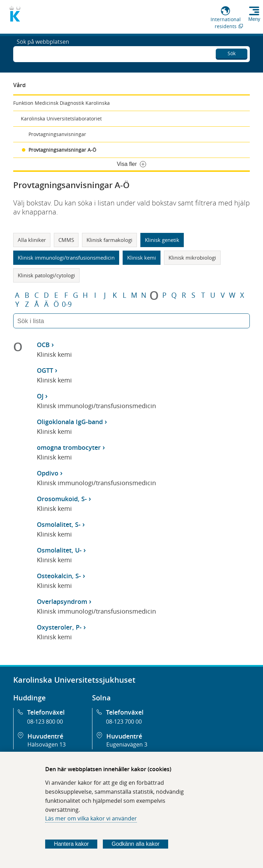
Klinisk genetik (162, 240)
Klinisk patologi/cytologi (46, 275)
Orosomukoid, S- (62, 499)
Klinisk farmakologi (109, 240)
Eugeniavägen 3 (127, 744)
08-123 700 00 (124, 722)
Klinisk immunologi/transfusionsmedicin (66, 258)
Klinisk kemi (142, 258)
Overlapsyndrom (62, 601)
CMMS (66, 240)
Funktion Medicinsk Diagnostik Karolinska (61, 103)
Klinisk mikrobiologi (192, 258)
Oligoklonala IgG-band (70, 422)
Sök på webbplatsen (43, 53)
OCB (43, 345)
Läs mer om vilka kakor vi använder (91, 818)
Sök (232, 52)
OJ (40, 396)
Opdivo (48, 473)
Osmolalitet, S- (59, 524)
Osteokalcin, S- (59, 576)
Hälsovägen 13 (47, 744)
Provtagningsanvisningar (57, 134)
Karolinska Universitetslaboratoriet (61, 119)
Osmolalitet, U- (59, 550)
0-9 (67, 304)
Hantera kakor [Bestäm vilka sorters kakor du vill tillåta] (71, 844)
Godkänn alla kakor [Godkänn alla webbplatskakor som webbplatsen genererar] (135, 844)
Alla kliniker (32, 240)
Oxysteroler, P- (59, 627)
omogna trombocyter (69, 447)
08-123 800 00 (45, 722)
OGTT (45, 370)
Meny (254, 19)
